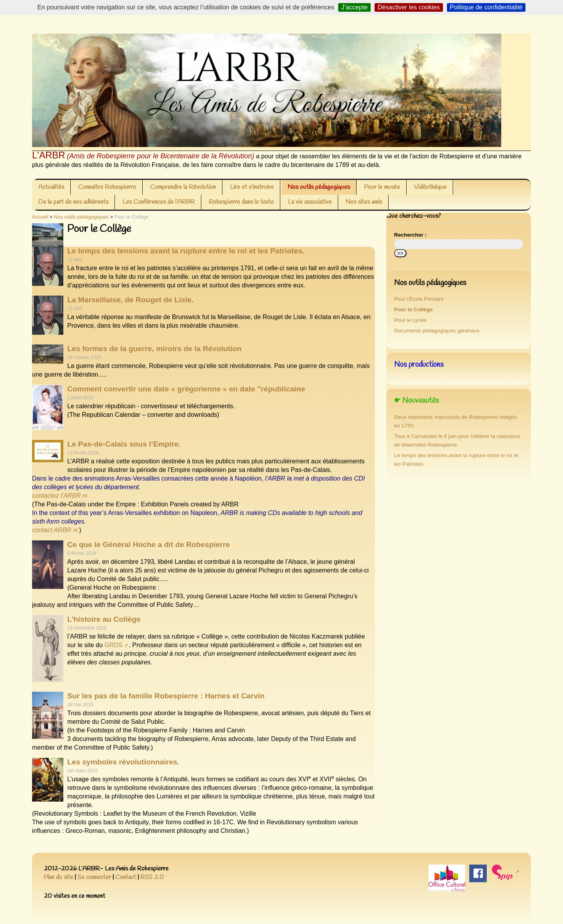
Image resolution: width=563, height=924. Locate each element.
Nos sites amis (364, 202)
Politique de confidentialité (486, 7)
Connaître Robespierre (107, 187)
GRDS (113, 645)
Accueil (40, 217)
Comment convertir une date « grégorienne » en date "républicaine (186, 389)
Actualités (51, 187)
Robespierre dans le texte (241, 202)
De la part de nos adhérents (73, 202)
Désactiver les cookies (409, 7)
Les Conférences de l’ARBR (159, 202)
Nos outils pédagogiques (319, 187)
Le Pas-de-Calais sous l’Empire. (124, 444)
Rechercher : (410, 235)
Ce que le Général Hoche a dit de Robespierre (149, 545)
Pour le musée (382, 187)
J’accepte (355, 7)
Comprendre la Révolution (183, 187)
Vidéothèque (430, 187)
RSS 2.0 (152, 877)
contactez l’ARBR (56, 496)
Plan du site (58, 877)
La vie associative (310, 202)
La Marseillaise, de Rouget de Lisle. (130, 300)
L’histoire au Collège (104, 619)
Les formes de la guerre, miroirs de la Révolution (154, 349)
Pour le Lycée (410, 320)
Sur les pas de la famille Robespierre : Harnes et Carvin (166, 696)
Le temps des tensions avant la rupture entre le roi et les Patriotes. (186, 251)
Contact (126, 877)
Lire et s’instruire (252, 187)
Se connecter (94, 877)
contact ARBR (52, 530)
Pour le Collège (413, 309)
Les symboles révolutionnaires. (123, 762)
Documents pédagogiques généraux (437, 331)
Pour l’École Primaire (419, 299)
